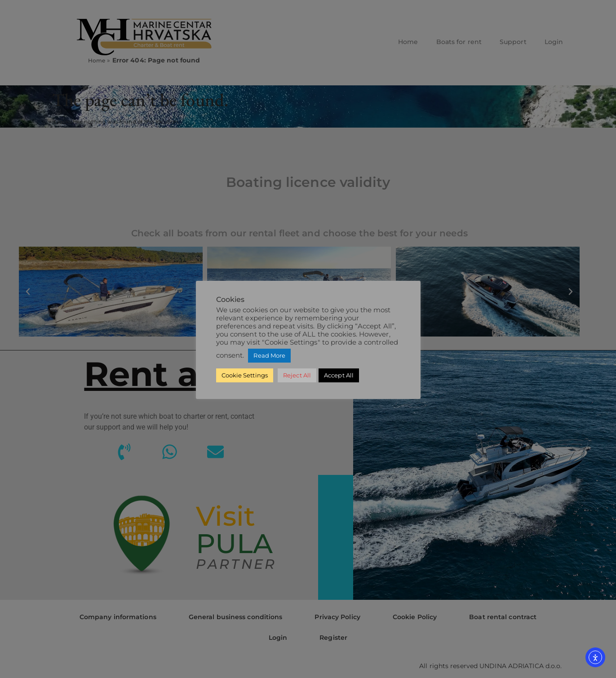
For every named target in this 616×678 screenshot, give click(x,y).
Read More (269, 355)
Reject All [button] (297, 375)
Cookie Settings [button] (245, 375)
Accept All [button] (339, 375)
